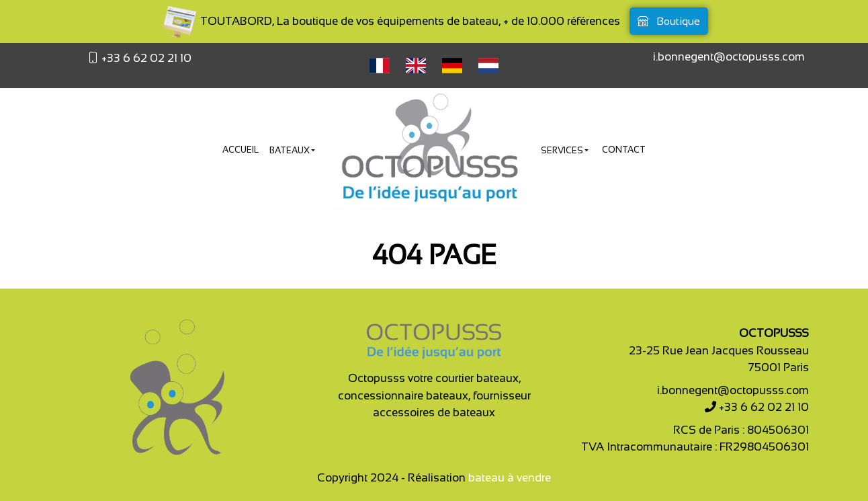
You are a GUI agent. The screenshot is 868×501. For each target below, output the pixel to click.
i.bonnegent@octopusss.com (729, 57)
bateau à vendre (510, 478)
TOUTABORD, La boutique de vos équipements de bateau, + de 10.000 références (390, 21)
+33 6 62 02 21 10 (145, 58)
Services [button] (563, 150)
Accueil (241, 150)
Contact (624, 150)
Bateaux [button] (291, 150)
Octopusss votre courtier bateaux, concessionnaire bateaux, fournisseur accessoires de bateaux (434, 395)
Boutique (669, 21)
